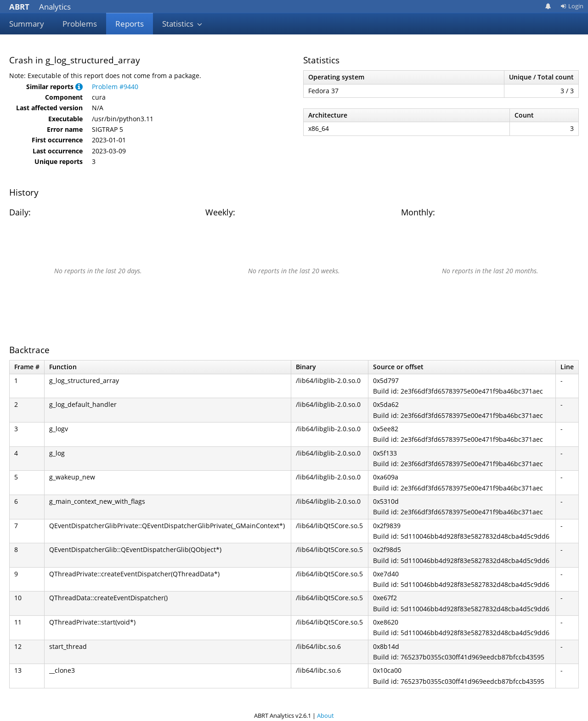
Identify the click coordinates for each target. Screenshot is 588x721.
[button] (79, 87)
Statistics (182, 24)
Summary (27, 24)
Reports (130, 24)
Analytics (40, 7)
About (325, 715)
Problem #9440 (115, 87)
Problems (80, 24)
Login (572, 6)
